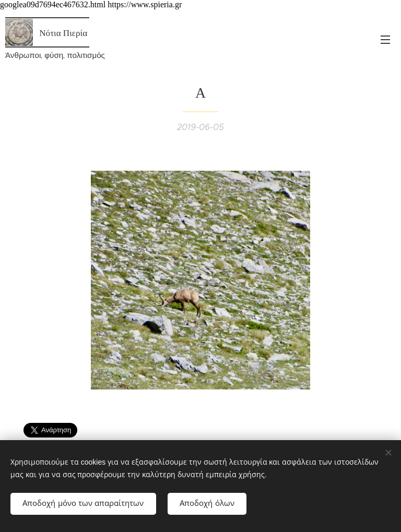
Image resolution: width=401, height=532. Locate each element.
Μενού (385, 40)
